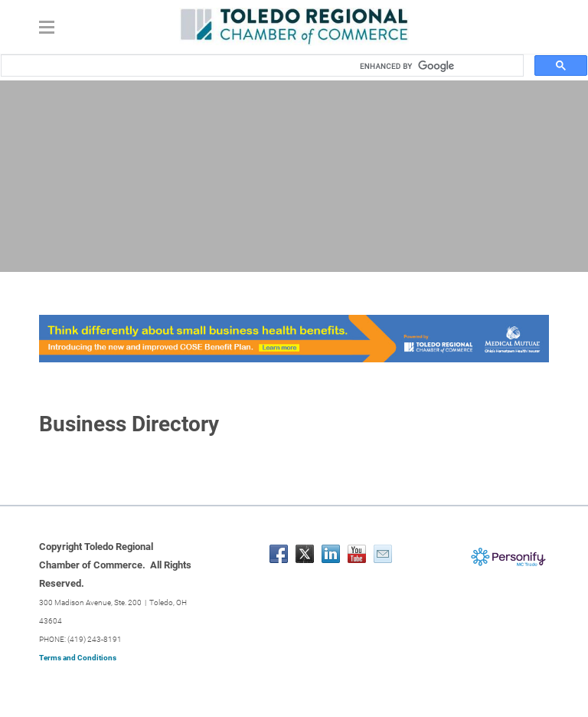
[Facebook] (279, 554)
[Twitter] (305, 554)
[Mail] (383, 554)
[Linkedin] (331, 554)
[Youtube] (357, 554)
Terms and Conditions (78, 658)
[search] (436, 66)
